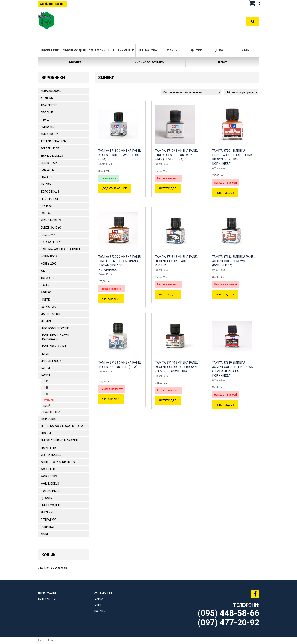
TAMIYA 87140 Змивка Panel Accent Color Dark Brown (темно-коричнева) (177, 367)
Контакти (188, 22)
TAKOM (45, 368)
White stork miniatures (58, 462)
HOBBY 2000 (48, 264)
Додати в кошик (115, 188)
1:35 (46, 394)
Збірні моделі (74, 50)
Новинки (47, 527)
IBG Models (48, 278)
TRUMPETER (48, 448)
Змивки (49, 400)
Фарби (172, 50)
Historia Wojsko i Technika (60, 249)
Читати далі (168, 188)
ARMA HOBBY (49, 134)
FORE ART (47, 213)
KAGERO (46, 292)
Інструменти (123, 50)
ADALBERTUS (49, 105)
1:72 (46, 382)
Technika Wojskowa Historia (62, 426)
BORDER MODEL (50, 148)
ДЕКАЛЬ (221, 50)
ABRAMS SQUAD (51, 91)
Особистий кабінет (52, 4)
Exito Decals (50, 192)
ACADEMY (47, 98)
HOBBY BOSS (49, 256)
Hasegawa (48, 235)
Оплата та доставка (158, 22)
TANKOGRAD (49, 419)
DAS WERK (47, 170)
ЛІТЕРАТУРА (148, 50)
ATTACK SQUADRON (53, 141)
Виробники (50, 50)
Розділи (129, 22)
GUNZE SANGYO (51, 228)
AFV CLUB (47, 112)
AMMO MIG (48, 127)
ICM (43, 271)
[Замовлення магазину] (191, 92)
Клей (47, 406)
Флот (222, 62)
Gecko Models (51, 220)
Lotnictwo (48, 307)
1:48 (46, 388)
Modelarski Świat (53, 347)
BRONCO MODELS (52, 156)
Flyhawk (47, 206)
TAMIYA (45, 375)
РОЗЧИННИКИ (52, 412)
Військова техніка (148, 62)
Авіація (75, 62)
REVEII (45, 354)
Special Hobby (51, 361)
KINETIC (46, 300)
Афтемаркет (99, 50)
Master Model (51, 314)
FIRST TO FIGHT (51, 199)
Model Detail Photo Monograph (55, 337)
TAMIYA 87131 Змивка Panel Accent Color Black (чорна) (177, 261)
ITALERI (45, 285)
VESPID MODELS (51, 455)
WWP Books (49, 476)
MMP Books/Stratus (55, 328)
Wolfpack (48, 469)
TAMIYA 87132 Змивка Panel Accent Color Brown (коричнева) (234, 261)
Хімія (245, 50)
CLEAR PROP (49, 163)
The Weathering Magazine (59, 440)
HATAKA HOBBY (51, 242)
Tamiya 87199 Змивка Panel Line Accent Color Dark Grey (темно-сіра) (177, 155)
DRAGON (46, 177)
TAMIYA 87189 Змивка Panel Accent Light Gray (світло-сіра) (120, 155)
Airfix (45, 120)
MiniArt (46, 321)
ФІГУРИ (197, 50)
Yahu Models (50, 484)
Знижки (47, 512)
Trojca (46, 433)
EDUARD (46, 184)
